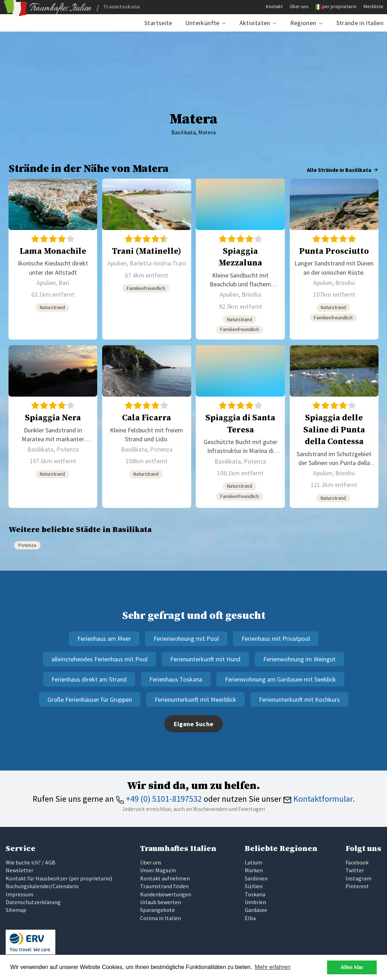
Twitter (355, 870)
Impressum (20, 894)
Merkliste (374, 6)
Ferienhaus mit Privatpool (276, 639)
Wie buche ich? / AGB (31, 862)
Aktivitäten (255, 23)
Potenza (27, 545)
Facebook (357, 862)
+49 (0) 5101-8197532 (159, 799)
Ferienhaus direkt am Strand (89, 679)
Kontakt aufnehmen (165, 878)
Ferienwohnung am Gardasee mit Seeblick (280, 679)
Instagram (358, 878)
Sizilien (254, 886)
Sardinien (256, 878)
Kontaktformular (318, 799)
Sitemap (16, 910)
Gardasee (256, 910)
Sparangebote (157, 910)
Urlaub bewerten (161, 902)
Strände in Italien (360, 23)
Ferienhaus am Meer (104, 639)
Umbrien (255, 902)
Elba (250, 918)
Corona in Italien (161, 918)
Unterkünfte (202, 23)
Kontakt (274, 6)
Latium (253, 862)
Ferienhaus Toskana (176, 679)
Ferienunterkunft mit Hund (205, 659)
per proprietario (339, 6)
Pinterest (357, 886)
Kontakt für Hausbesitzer (37, 878)
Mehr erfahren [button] (273, 967)
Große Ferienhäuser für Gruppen (90, 699)
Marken (254, 870)
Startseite (158, 23)
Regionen (303, 23)
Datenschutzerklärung (33, 902)
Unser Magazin (158, 870)
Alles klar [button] (352, 967)
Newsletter (20, 870)
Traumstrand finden (164, 886)
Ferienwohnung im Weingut (299, 659)
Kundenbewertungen (166, 894)
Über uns (299, 6)
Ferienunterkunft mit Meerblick (195, 699)
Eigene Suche (194, 724)
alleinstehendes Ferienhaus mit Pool (99, 659)
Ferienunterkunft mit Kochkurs (299, 699)
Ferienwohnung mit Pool (186, 639)
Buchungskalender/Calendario (42, 886)
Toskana (255, 894)
